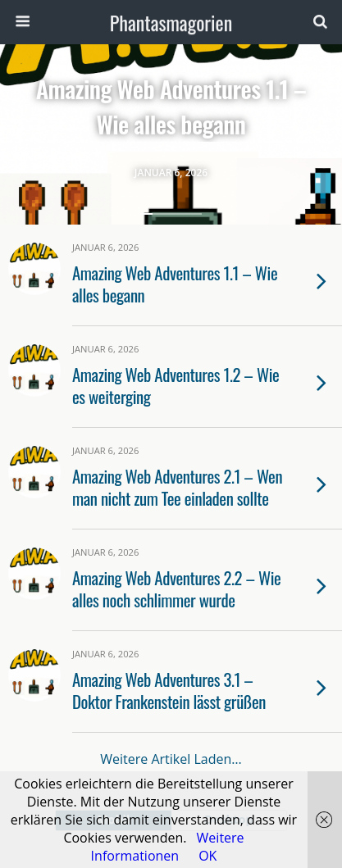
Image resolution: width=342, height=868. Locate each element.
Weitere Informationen (168, 847)
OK (207, 856)
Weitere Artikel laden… (171, 759)
